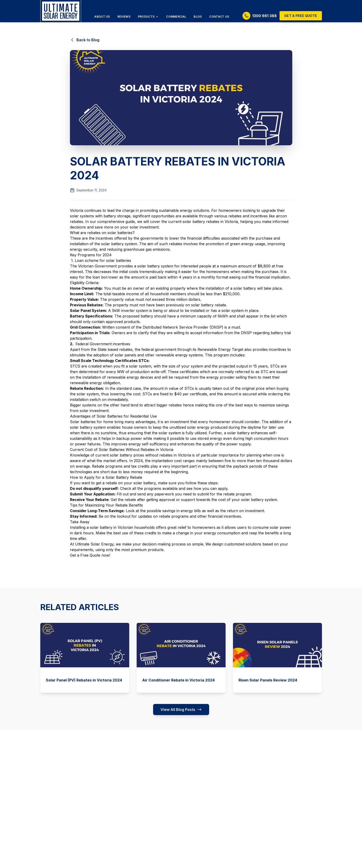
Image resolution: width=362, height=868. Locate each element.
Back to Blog (85, 40)
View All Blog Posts (181, 710)
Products (148, 17)
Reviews (124, 17)
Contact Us (219, 17)
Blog (198, 17)
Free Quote (90, 555)
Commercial (176, 17)
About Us (102, 17)
